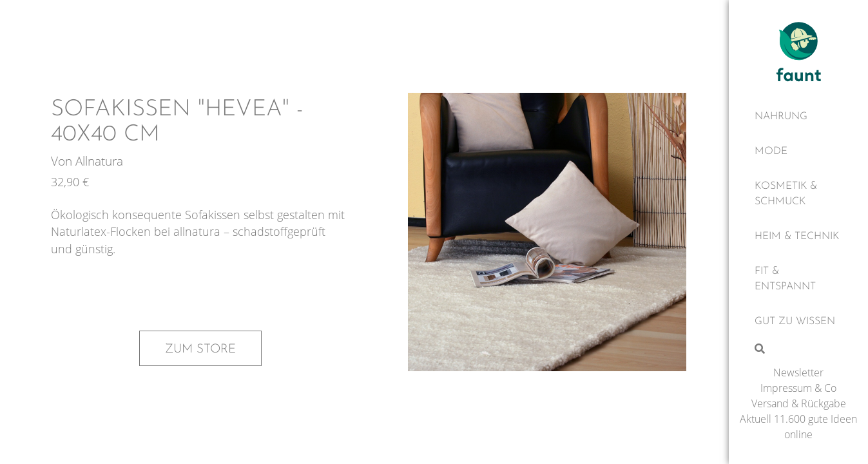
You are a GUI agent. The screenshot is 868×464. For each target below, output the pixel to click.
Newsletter (798, 372)
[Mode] (798, 151)
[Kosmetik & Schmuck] (798, 194)
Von (63, 161)
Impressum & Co (798, 388)
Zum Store (200, 349)
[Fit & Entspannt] (798, 279)
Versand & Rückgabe (799, 403)
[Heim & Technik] (798, 237)
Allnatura (99, 161)
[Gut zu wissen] (798, 322)
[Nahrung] (798, 117)
